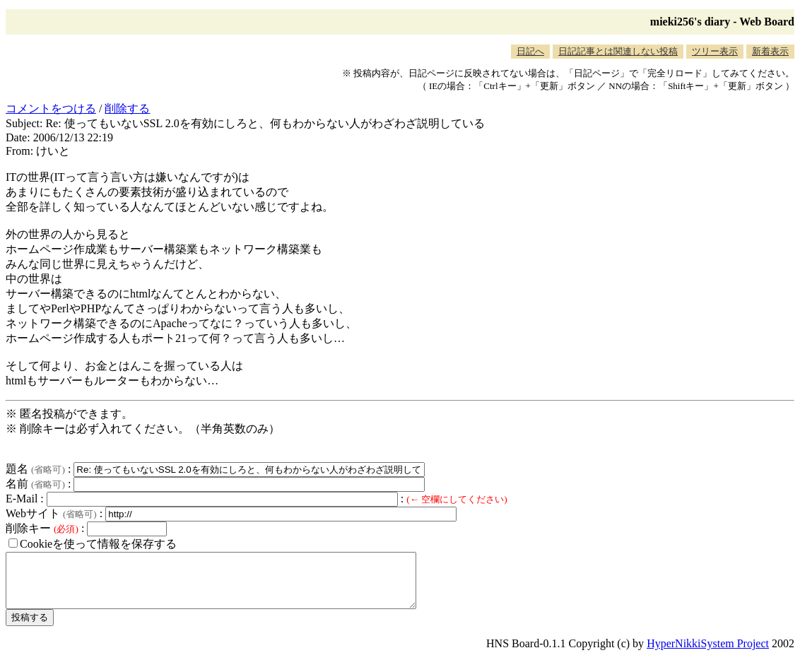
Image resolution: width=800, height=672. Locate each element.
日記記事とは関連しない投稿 (618, 51)
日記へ (530, 51)
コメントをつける (51, 108)
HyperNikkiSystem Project (708, 654)
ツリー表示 (715, 51)
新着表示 (770, 51)
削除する (127, 108)
